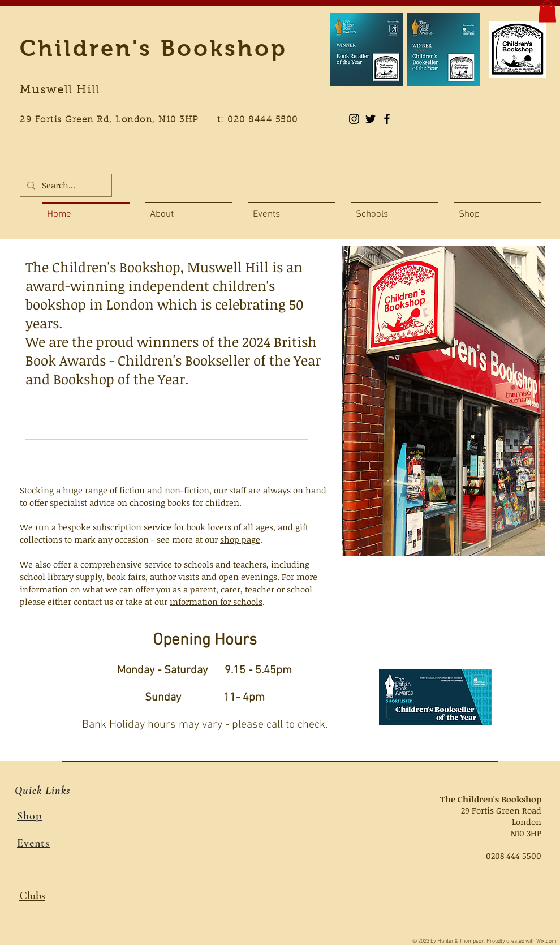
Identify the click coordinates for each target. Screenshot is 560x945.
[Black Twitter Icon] (371, 119)
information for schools (216, 602)
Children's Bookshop (154, 48)
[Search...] (65, 185)
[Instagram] (354, 119)
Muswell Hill (60, 91)
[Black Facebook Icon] (387, 119)
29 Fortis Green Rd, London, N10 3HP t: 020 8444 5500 (165, 120)
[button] (547, 11)
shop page (240, 539)
